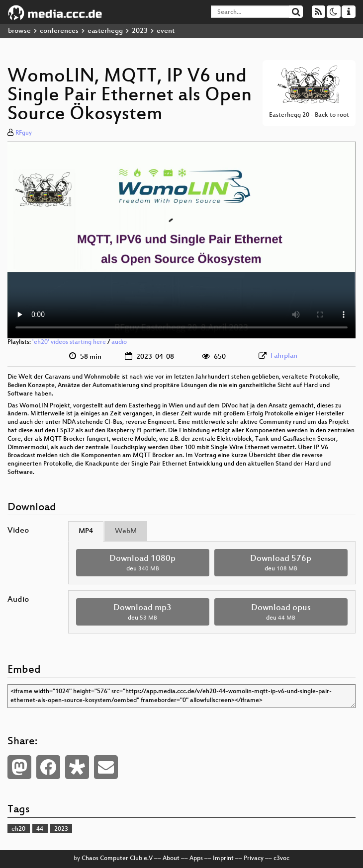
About (171, 859)
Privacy (254, 859)
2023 (140, 31)
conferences (59, 31)
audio (119, 342)
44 (40, 829)
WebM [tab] (126, 531)
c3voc (281, 859)
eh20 (18, 829)
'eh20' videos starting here (69, 342)
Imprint (223, 859)
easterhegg (105, 31)
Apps (196, 859)
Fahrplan (284, 356)
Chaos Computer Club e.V (117, 859)
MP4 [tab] (86, 531)
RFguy (24, 133)
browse (19, 31)
